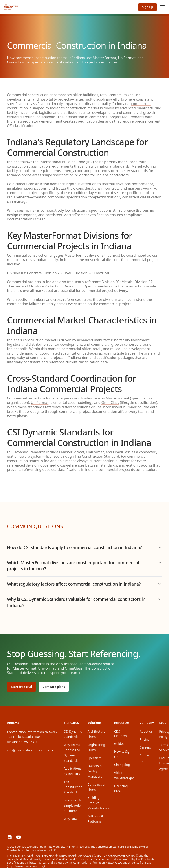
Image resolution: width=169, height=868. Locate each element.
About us (146, 729)
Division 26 (83, 273)
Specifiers (95, 756)
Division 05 (111, 282)
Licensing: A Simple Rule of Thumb (72, 804)
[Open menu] (162, 7)
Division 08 (73, 286)
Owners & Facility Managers (95, 769)
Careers (145, 745)
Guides (119, 742)
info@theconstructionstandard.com (33, 748)
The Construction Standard (73, 785)
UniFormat (40, 403)
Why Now (70, 817)
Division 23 (53, 273)
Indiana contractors (112, 175)
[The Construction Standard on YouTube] (21, 836)
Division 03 (16, 273)
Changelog (122, 763)
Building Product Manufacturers (98, 801)
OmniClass (110, 403)
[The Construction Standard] (11, 7)
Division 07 (143, 282)
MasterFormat (75, 215)
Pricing (145, 737)
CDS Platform (124, 732)
